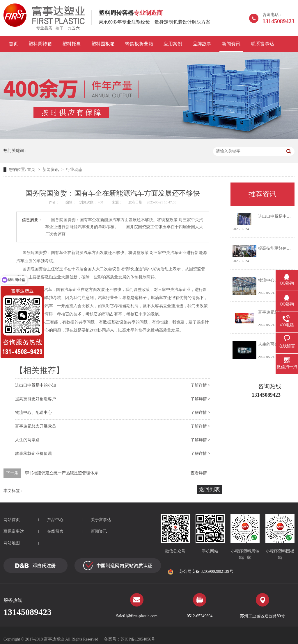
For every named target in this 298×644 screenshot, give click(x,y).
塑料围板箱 (103, 44)
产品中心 (55, 520)
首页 (13, 44)
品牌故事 (202, 44)
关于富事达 (101, 520)
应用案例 (173, 44)
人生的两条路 (27, 440)
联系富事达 (262, 44)
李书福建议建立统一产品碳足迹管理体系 (62, 473)
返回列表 (210, 489)
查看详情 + (200, 473)
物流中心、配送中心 (33, 413)
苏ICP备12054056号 (138, 639)
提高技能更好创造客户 (36, 399)
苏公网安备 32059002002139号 (201, 572)
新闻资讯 (231, 44)
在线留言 (55, 531)
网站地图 (12, 543)
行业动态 (74, 170)
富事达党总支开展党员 (36, 426)
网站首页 (12, 520)
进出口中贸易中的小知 (36, 385)
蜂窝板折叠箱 (139, 44)
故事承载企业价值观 (33, 454)
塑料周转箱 (40, 44)
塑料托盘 (72, 44)
